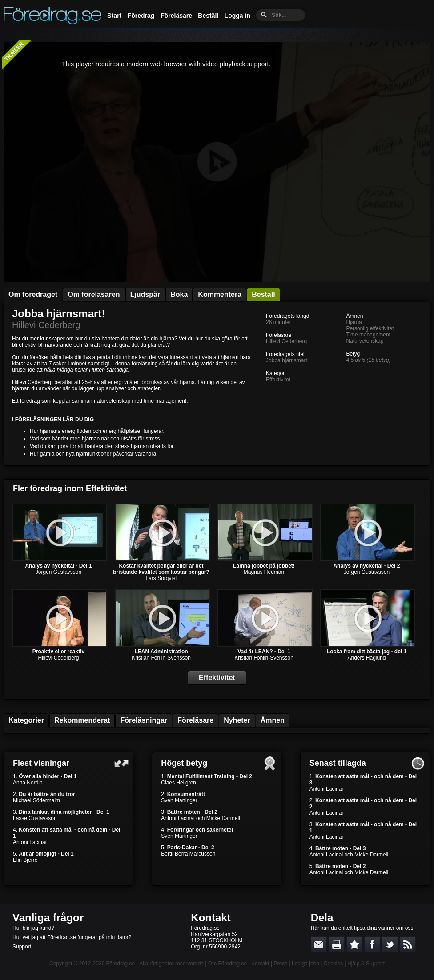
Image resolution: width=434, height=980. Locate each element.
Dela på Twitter (390, 944)
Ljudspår (145, 294)
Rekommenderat (82, 720)
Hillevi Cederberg (46, 325)
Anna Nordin (28, 783)
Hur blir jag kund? (33, 928)
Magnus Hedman (264, 572)
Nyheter (237, 720)
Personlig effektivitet (370, 328)
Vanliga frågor (48, 918)
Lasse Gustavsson (35, 818)
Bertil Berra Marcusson (188, 854)
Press (280, 964)
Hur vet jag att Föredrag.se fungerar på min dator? (72, 937)
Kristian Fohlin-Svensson (161, 658)
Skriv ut (337, 944)
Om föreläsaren (94, 294)
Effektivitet (278, 380)
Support (22, 947)
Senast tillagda (338, 763)
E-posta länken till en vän (319, 944)
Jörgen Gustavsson (58, 572)
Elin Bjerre (25, 860)
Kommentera (220, 294)
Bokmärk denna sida (354, 944)
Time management (368, 335)
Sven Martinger (179, 800)
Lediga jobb (305, 964)
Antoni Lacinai (30, 842)
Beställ (208, 16)
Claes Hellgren (179, 783)
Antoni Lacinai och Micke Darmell (200, 818)
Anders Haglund (366, 658)
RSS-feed (408, 944)
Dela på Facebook (372, 944)
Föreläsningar (144, 720)
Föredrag (141, 16)
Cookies (333, 964)
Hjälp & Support (366, 964)
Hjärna (354, 322)
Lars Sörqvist (161, 578)
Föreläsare (176, 16)
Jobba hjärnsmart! (58, 314)
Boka (179, 294)
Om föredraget (33, 294)
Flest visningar (41, 763)
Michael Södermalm (36, 800)
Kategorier (26, 720)
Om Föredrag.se (227, 964)
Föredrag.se (121, 964)
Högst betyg (184, 763)
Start (114, 16)
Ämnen (273, 720)
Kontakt (211, 918)
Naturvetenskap (365, 341)
